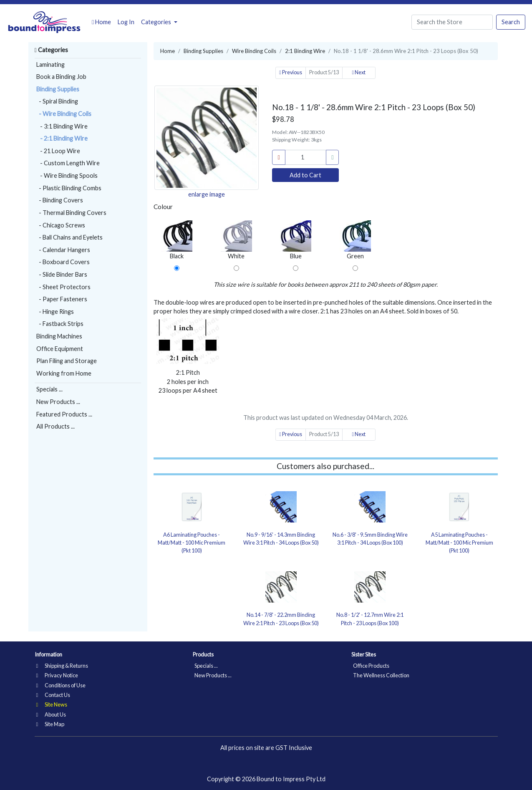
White (236, 240)
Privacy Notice (57, 675)
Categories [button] (157, 22)
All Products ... (55, 426)
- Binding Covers (60, 200)
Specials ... (49, 389)
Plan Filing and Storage (67, 361)
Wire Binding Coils (254, 51)
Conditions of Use (61, 685)
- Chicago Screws (61, 225)
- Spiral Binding (57, 101)
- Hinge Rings (55, 312)
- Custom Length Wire (68, 163)
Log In (126, 22)
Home (101, 22)
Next (359, 72)
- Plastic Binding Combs (69, 188)
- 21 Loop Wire (58, 151)
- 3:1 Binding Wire (62, 126)
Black (177, 240)
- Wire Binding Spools (67, 175)
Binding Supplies (58, 89)
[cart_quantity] (306, 157)
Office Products (371, 666)
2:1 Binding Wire (305, 51)
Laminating (50, 64)
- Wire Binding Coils (64, 114)
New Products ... (58, 402)
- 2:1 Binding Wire (62, 138)
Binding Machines (59, 336)
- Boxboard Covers (63, 262)
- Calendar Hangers (63, 250)
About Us (51, 714)
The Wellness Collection (381, 675)
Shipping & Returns (62, 666)
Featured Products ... (64, 414)
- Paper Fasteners (62, 299)
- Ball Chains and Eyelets (69, 237)
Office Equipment (60, 349)
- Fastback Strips (60, 324)
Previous (291, 72)
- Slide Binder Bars (62, 274)
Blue (296, 240)
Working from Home (64, 373)
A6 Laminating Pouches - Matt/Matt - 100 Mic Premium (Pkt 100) (192, 543)
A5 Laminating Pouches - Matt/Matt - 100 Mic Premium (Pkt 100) (459, 543)
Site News (52, 704)
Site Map (50, 724)
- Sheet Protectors (63, 287)
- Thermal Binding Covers (71, 213)
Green (355, 240)
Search (511, 22)
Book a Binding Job (61, 77)
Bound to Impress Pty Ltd (291, 779)
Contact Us (53, 695)
